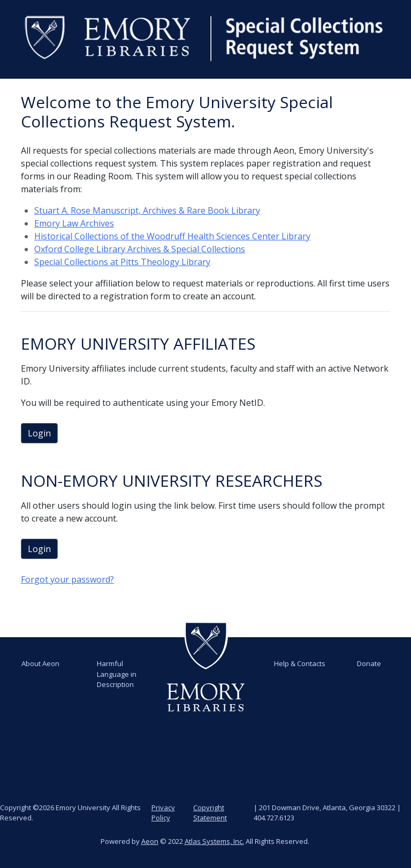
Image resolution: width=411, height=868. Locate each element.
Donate (369, 663)
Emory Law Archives (74, 223)
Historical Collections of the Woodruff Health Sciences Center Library (172, 236)
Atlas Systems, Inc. (214, 841)
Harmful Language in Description (117, 674)
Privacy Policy (163, 813)
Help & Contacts (300, 663)
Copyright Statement (210, 813)
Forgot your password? (67, 579)
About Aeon (40, 663)
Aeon (150, 841)
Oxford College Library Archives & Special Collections (140, 249)
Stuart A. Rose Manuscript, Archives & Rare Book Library (147, 210)
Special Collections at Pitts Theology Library (122, 262)
